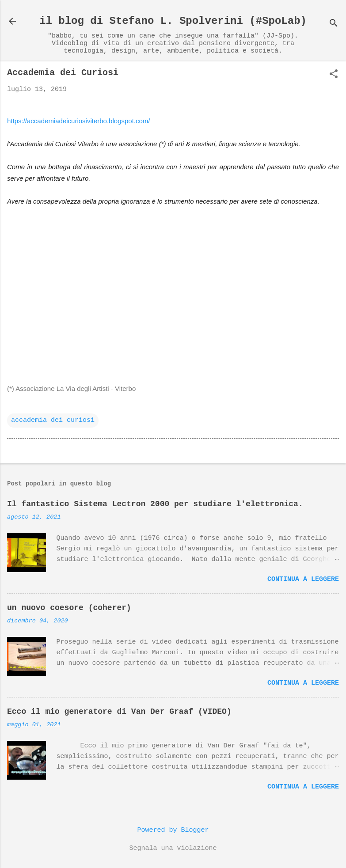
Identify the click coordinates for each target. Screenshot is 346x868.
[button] (334, 75)
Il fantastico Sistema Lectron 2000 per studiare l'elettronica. (155, 504)
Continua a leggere (303, 579)
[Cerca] (334, 24)
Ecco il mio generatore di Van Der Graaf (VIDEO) (119, 712)
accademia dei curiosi (53, 420)
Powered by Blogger (173, 830)
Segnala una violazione (173, 848)
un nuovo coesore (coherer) (69, 608)
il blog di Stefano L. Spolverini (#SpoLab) (173, 21)
